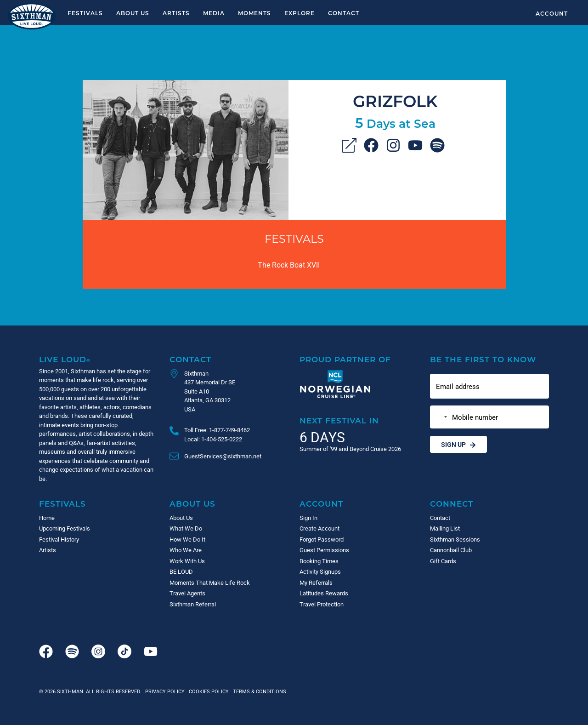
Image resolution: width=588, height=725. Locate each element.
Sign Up (458, 444)
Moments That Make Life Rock (210, 582)
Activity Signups (320, 571)
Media (214, 13)
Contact (344, 13)
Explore (300, 13)
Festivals (85, 13)
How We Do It (187, 539)
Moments (254, 13)
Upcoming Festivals (65, 528)
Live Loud (65, 359)
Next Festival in (339, 420)
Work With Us (187, 561)
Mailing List (445, 528)
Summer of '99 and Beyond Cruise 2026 (350, 449)
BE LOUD (181, 571)
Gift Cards (443, 561)
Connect (452, 504)
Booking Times (319, 561)
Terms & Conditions (258, 691)
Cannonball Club (451, 550)
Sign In (308, 518)
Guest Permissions (324, 550)
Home (47, 518)
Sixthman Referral (193, 604)
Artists (176, 13)
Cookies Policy (207, 691)
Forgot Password (322, 539)
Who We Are (186, 550)
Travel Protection (322, 604)
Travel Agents (187, 593)
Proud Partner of (345, 359)
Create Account (319, 528)
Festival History (59, 539)
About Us (133, 13)
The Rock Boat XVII (289, 265)
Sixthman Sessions (455, 539)
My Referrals (316, 582)
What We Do (186, 528)
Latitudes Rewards (324, 593)
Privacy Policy (165, 691)
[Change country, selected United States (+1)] (440, 417)
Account (552, 13)
